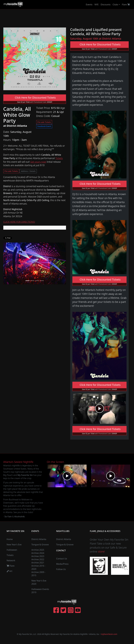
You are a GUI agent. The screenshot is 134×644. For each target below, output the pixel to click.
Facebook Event (44, 126)
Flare (126, 5)
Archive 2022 (38, 559)
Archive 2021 (38, 563)
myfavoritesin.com (109, 634)
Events (89, 5)
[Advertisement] (74, 18)
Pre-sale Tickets (44, 122)
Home (10, 539)
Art (9, 571)
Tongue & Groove (40, 545)
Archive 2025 (38, 550)
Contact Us (62, 559)
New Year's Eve (14, 545)
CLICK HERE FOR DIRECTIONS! (19, 222)
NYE (97, 5)
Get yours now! (38, 162)
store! (101, 551)
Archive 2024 (38, 553)
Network (11, 560)
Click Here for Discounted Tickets (35, 98)
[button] (8, 263)
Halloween (12, 550)
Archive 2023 (38, 556)
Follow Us (61, 569)
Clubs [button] (115, 5)
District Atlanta (39, 539)
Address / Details (28, 171)
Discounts (106, 5)
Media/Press (62, 564)
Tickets (59, 158)
